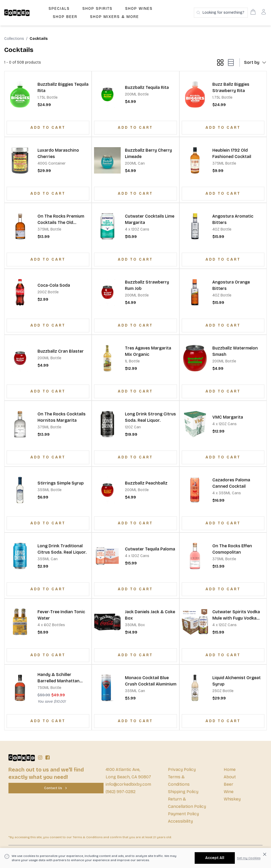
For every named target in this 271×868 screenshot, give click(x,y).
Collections (14, 39)
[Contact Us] (56, 788)
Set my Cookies (249, 858)
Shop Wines (139, 9)
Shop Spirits (97, 9)
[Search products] (221, 13)
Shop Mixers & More (115, 17)
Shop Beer (65, 17)
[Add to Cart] (48, 128)
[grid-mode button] (220, 63)
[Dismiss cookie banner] (265, 854)
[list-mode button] (230, 63)
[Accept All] (215, 858)
